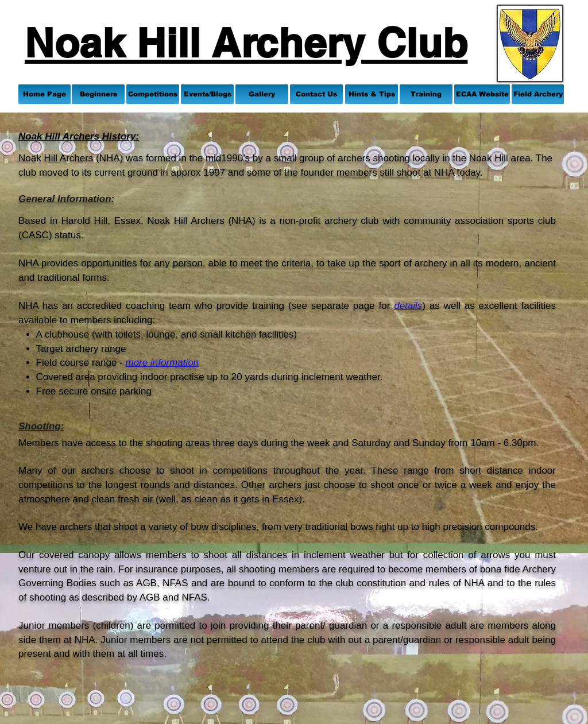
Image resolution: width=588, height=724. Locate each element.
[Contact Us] (316, 94)
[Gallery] (262, 94)
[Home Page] (45, 94)
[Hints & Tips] (372, 94)
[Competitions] (153, 94)
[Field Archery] (538, 94)
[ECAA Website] (482, 94)
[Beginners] (98, 94)
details (408, 306)
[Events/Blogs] (207, 94)
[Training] (426, 94)
